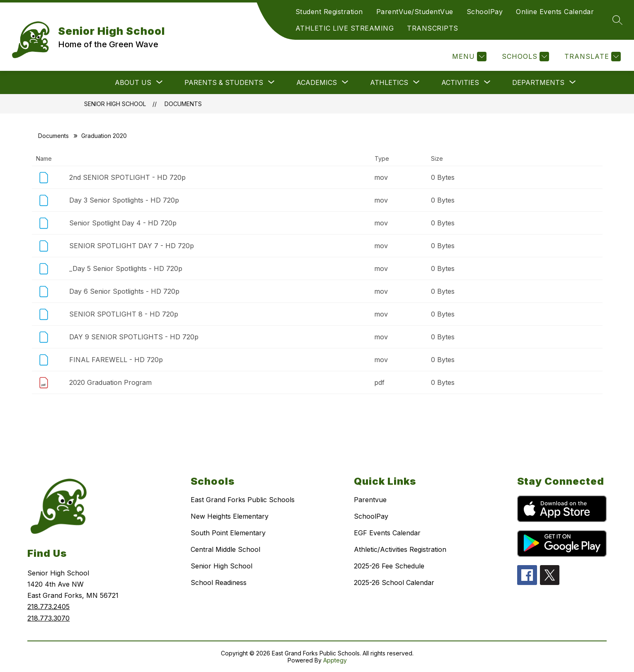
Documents (183, 104)
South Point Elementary (228, 533)
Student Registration (329, 12)
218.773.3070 (48, 618)
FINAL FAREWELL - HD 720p (116, 360)
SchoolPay (485, 12)
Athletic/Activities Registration (400, 549)
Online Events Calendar (555, 12)
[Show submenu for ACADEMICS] (317, 82)
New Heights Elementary (230, 516)
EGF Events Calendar (387, 533)
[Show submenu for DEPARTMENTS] (538, 82)
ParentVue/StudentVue (415, 12)
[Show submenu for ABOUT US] (133, 82)
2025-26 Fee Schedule (389, 566)
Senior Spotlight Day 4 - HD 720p (123, 223)
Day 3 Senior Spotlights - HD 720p (124, 200)
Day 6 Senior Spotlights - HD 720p (124, 291)
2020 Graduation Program (110, 382)
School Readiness (219, 583)
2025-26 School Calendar (394, 583)
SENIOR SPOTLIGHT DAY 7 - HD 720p (132, 246)
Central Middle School (225, 549)
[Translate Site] (592, 57)
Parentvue (370, 500)
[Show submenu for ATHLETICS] (389, 82)
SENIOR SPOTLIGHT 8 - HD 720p (124, 314)
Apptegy (335, 660)
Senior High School (115, 104)
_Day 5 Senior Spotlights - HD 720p (126, 268)
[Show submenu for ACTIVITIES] (460, 82)
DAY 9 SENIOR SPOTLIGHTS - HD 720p (134, 337)
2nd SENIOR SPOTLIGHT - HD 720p (127, 177)
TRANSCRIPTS (433, 28)
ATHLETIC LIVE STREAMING (345, 28)
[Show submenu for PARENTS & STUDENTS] (224, 82)
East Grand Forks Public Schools (243, 500)
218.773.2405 (48, 607)
